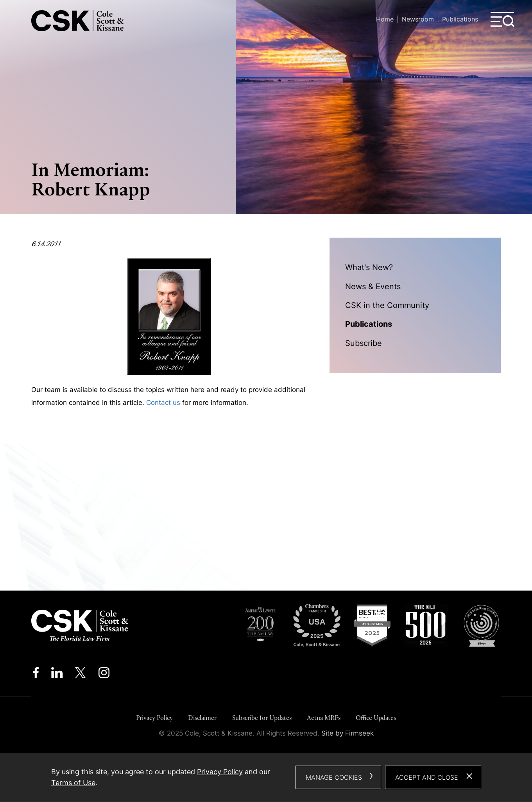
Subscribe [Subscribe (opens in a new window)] (364, 343)
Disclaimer (202, 718)
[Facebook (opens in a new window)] (36, 675)
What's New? (369, 267)
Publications (460, 19)
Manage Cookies (334, 777)
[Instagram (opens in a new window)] (105, 675)
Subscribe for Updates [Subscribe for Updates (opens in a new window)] (262, 718)
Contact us (163, 403)
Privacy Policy (154, 718)
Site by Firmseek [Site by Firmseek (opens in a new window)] (348, 733)
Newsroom (418, 19)
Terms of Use (73, 783)
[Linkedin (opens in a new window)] (57, 675)
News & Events (373, 286)
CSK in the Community (387, 305)
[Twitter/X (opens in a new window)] (81, 675)
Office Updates (376, 718)
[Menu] (503, 20)
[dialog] (266, 777)
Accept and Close (427, 777)
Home (385, 19)
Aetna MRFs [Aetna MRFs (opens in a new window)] (324, 718)
